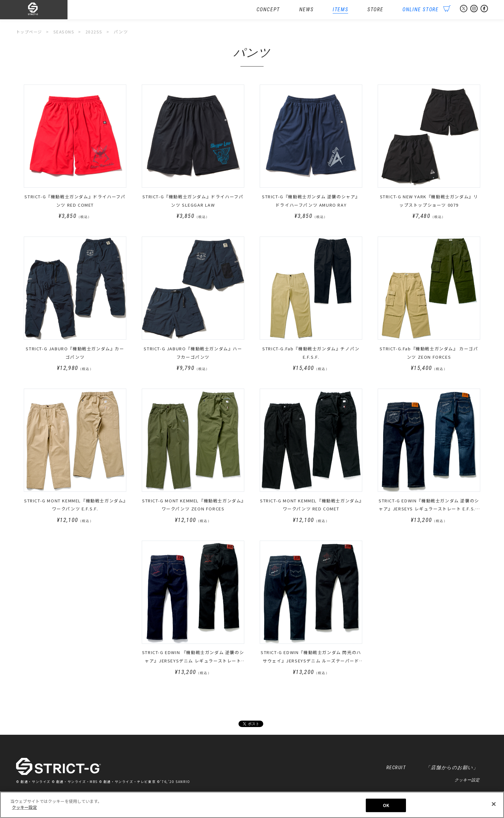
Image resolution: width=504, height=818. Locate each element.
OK (386, 808)
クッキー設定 (467, 782)
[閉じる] (494, 807)
